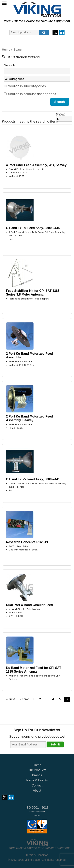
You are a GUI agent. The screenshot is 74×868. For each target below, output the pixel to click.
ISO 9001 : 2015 (37, 811)
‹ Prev (24, 699)
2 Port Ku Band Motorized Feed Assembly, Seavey (29, 418)
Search (18, 50)
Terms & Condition (37, 855)
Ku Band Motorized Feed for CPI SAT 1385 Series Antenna (34, 670)
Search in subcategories (27, 86)
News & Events (37, 780)
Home (6, 50)
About (37, 791)
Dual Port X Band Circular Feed (29, 605)
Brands (37, 775)
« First (11, 699)
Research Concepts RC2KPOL (29, 542)
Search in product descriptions (32, 94)
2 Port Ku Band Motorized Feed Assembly (29, 355)
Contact (37, 785)
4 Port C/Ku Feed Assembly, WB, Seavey (36, 165)
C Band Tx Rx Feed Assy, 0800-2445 (33, 228)
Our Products (37, 770)
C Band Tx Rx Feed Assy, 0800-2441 (33, 479)
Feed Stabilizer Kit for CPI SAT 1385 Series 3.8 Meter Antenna (33, 293)
